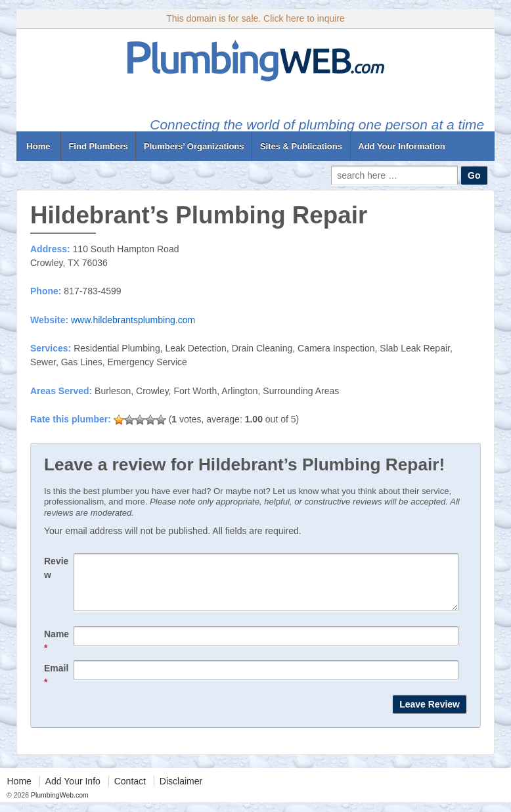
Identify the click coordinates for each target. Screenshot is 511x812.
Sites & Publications (301, 146)
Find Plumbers (98, 146)
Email (56, 685)
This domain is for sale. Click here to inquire (255, 18)
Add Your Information (401, 146)
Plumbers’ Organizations (194, 146)
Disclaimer (181, 791)
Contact (130, 791)
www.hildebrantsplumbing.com (133, 320)
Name (56, 651)
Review (56, 568)
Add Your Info (73, 791)
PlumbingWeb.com (59, 805)
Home (38, 146)
